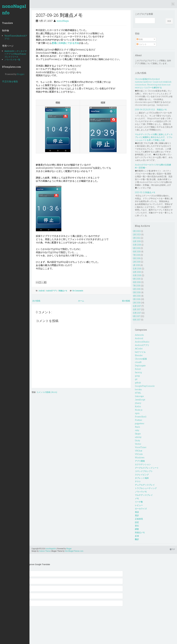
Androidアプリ (52, 291)
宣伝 (137, 526)
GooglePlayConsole (145, 386)
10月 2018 (137, 275)
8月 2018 (137, 282)
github (138, 383)
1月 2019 (136, 265)
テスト (138, 481)
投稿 (140, 39)
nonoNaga (63, 21)
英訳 (137, 515)
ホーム (81, 301)
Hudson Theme (45, 551)
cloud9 (138, 362)
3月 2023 (137, 231)
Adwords (139, 335)
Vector (138, 444)
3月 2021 (137, 238)
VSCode (139, 454)
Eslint (138, 369)
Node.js (139, 410)
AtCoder (139, 349)
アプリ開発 (140, 461)
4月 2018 (137, 296)
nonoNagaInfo (14, 9)
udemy (138, 437)
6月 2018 (137, 289)
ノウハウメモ (141, 492)
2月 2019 (137, 262)
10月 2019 (137, 245)
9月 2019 (136, 248)
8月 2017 (137, 320)
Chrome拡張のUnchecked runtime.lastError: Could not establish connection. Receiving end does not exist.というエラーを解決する (153, 83)
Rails (137, 427)
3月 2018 (137, 299)
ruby (137, 430)
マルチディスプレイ (144, 495)
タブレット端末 (142, 478)
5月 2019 (137, 258)
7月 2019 (136, 255)
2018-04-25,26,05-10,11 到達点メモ (151, 109)
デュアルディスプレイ (145, 485)
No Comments (78, 291)
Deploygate (140, 366)
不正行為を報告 (10, 81)
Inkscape (139, 396)
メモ (137, 498)
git (136, 379)
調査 (137, 529)
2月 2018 (137, 303)
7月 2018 (137, 286)
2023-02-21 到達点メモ (145, 192)
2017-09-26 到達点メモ (59, 15)
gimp (137, 376)
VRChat (139, 451)
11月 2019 (137, 241)
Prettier (139, 420)
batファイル (140, 352)
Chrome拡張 (141, 359)
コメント (142, 44)
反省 (137, 536)
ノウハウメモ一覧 (12, 60)
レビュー (139, 505)
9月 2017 (136, 316)
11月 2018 (137, 272)
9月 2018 (137, 279)
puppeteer (140, 423)
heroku (138, 389)
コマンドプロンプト (144, 471)
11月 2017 (137, 309)
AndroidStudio (142, 342)
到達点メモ (63, 291)
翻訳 (137, 539)
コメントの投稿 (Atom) (47, 392)
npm (137, 413)
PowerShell (141, 417)
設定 (137, 522)
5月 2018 (137, 292)
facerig (138, 372)
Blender (139, 355)
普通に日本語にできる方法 (65, 43)
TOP (172, 549)
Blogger (21, 74)
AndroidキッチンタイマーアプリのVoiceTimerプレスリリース (16, 54)
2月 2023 (137, 234)
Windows (140, 457)
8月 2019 (137, 251)
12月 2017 (137, 306)
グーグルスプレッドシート (147, 468)
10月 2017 (137, 313)
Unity (137, 440)
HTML (138, 393)
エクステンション (143, 464)
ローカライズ (141, 509)
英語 (137, 512)
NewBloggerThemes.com (74, 551)
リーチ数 (139, 502)
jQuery (138, 403)
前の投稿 (126, 301)
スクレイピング (142, 475)
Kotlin (138, 406)
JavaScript (140, 400)
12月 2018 (137, 269)
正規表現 (139, 519)
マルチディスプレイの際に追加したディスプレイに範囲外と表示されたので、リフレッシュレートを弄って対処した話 (154, 137)
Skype (138, 434)
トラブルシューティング (146, 488)
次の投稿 (36, 301)
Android (42, 291)
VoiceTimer (141, 447)
